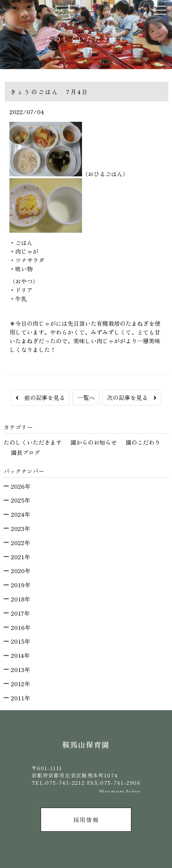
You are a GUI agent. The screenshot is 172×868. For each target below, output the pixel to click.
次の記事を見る (132, 397)
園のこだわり (143, 442)
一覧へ (86, 397)
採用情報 (86, 820)
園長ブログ (25, 452)
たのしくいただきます (33, 442)
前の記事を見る (40, 397)
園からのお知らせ (94, 442)
